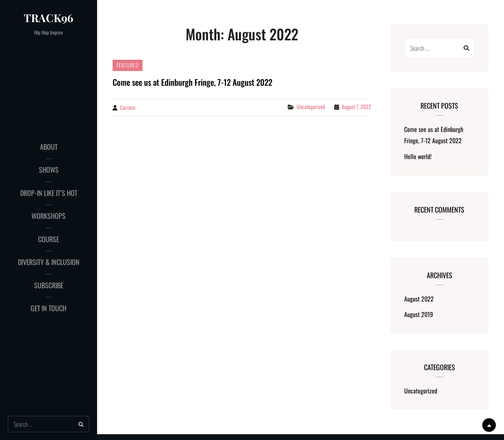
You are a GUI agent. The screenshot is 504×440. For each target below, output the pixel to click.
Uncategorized (311, 107)
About (49, 147)
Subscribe (49, 285)
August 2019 (419, 314)
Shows (49, 170)
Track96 (49, 18)
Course (49, 239)
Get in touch (49, 308)
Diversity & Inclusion (49, 262)
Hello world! (418, 156)
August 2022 (419, 299)
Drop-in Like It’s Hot (49, 193)
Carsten (128, 107)
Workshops (49, 216)
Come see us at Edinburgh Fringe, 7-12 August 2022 (192, 82)
